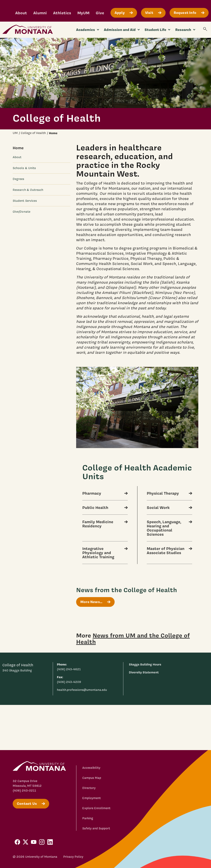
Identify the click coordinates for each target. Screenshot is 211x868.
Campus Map (92, 778)
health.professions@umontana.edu (82, 690)
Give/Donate (22, 212)
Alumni (40, 13)
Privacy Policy (73, 857)
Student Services (25, 201)
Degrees (19, 179)
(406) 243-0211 (24, 791)
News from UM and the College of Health (133, 638)
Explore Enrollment (96, 808)
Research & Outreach (28, 190)
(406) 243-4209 (69, 682)
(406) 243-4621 (69, 669)
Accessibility (91, 768)
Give (100, 13)
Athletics (62, 13)
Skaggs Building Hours (145, 664)
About (21, 13)
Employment (92, 798)
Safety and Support (96, 828)
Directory (89, 788)
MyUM (83, 13)
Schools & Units (24, 168)
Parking (88, 818)
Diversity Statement (144, 672)
